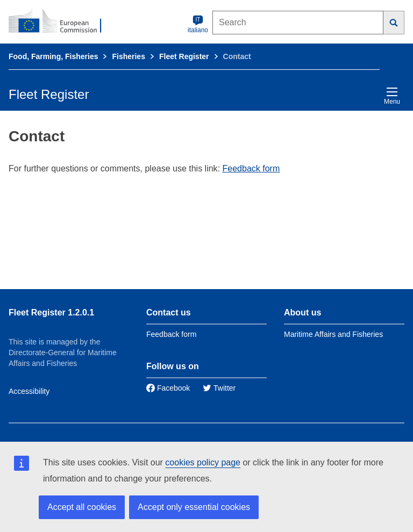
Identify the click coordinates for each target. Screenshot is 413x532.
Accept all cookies (82, 507)
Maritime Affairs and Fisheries (333, 334)
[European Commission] (61, 21)
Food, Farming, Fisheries (53, 56)
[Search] (394, 23)
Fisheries (128, 56)
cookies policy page (203, 462)
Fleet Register (184, 56)
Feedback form (251, 168)
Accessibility (29, 391)
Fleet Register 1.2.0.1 (51, 312)
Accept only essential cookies (194, 507)
